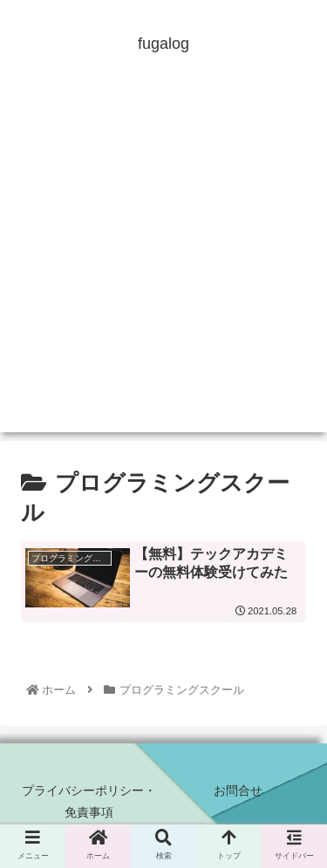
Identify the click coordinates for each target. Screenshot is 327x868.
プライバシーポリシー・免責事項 (89, 801)
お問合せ (238, 790)
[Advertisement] (163, 269)
